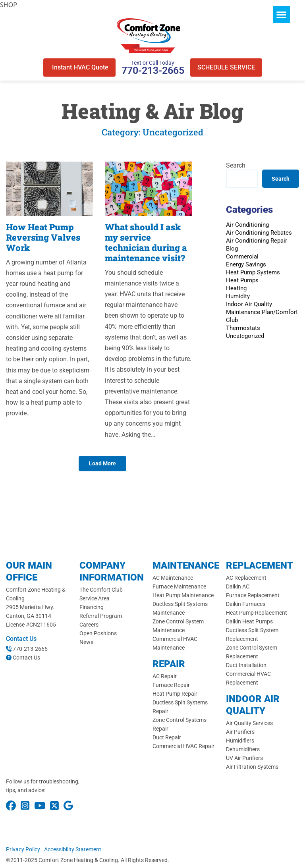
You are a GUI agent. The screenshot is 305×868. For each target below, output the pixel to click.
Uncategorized (245, 336)
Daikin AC (238, 586)
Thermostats (243, 328)
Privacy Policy (23, 849)
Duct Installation (246, 665)
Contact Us (26, 658)
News (86, 642)
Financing (92, 607)
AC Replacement (246, 578)
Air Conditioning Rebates (259, 233)
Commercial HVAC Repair (183, 746)
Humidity (238, 296)
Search (236, 165)
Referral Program (101, 616)
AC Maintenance (173, 578)
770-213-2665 (153, 70)
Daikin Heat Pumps (249, 621)
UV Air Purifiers (244, 758)
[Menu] (281, 14)
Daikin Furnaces (246, 604)
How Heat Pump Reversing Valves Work (43, 237)
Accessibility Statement (73, 849)
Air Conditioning (247, 225)
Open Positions (98, 633)
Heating (236, 288)
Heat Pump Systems (253, 272)
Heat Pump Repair (175, 694)
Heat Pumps (242, 280)
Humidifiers (240, 741)
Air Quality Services (249, 723)
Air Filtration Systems (252, 767)
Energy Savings (246, 264)
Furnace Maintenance (179, 586)
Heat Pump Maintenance (183, 595)
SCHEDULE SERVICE (226, 67)
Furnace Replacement (253, 595)
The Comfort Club (101, 590)
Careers (89, 625)
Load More (102, 463)
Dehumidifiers (243, 749)
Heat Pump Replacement (257, 613)
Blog (232, 249)
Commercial (242, 257)
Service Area (95, 598)
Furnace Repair (171, 685)
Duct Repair (167, 737)
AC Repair (165, 676)
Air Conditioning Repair (257, 241)
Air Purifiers (240, 732)
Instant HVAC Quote (79, 67)
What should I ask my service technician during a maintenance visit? (146, 242)
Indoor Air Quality (249, 304)
